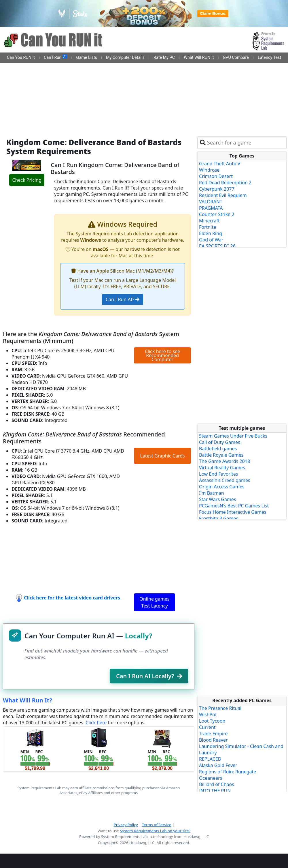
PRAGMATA (211, 208)
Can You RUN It (21, 58)
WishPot (208, 715)
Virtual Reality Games (222, 468)
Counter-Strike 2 (217, 214)
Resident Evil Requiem (223, 195)
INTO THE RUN (215, 791)
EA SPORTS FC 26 (217, 246)
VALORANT (211, 202)
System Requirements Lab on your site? (155, 831)
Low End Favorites (219, 474)
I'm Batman (212, 493)
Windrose (209, 170)
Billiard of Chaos (217, 784)
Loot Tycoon (212, 721)
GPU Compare (236, 58)
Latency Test (269, 58)
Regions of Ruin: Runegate (228, 772)
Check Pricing (27, 180)
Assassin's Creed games (225, 480)
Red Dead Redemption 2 (225, 183)
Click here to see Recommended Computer (162, 355)
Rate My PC (164, 58)
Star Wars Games (218, 499)
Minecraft (209, 221)
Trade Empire (213, 734)
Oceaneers (211, 778)
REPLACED (210, 759)
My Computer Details (125, 58)
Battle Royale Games (221, 455)
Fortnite (208, 227)
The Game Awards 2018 (224, 461)
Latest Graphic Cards (163, 456)
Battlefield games (218, 449)
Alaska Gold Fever (218, 765)
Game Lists (87, 58)
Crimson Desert (216, 176)
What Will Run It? (28, 700)
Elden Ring (211, 233)
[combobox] (246, 143)
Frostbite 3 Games (219, 518)
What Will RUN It (199, 58)
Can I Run (55, 57)
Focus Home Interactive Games (233, 512)
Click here (96, 723)
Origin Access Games (222, 487)
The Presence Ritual (220, 708)
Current (207, 727)
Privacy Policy (126, 825)
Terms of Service (157, 825)
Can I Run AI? (123, 299)
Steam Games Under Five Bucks (233, 436)
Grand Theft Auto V (220, 164)
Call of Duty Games (220, 442)
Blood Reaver (213, 740)
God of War (211, 240)
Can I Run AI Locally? (149, 676)
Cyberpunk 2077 (217, 189)
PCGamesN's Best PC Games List (234, 506)
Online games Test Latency (154, 602)
